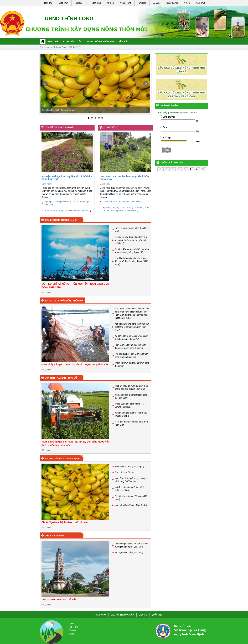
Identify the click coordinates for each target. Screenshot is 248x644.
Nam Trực (200, 3)
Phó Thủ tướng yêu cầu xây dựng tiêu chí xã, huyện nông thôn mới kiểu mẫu (132, 261)
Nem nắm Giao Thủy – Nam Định (130, 505)
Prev (45, 84)
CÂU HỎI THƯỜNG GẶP (122, 615)
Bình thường (169, 117)
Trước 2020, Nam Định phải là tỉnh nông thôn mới (67, 211)
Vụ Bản (156, 3)
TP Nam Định (95, 3)
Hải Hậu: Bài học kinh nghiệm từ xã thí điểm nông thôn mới (67, 178)
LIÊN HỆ (143, 615)
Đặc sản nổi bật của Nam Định (62, 459)
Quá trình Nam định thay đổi (61, 378)
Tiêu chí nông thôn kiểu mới (61, 220)
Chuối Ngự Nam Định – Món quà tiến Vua (65, 522)
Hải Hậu (78, 3)
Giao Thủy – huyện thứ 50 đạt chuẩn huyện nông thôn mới (75, 364)
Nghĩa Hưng (125, 3)
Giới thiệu (54, 42)
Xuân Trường (172, 3)
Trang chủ (48, 3)
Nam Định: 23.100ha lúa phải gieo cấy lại (121, 202)
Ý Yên (187, 3)
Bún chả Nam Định (123, 472)
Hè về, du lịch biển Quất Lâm (128, 553)
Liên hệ (122, 42)
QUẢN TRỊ (157, 615)
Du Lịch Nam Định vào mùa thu (59, 599)
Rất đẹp (167, 138)
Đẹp (165, 127)
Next (146, 84)
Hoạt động (111, 127)
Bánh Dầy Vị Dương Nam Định (129, 467)
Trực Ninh (142, 3)
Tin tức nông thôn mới (100, 42)
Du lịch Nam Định (55, 536)
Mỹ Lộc (110, 3)
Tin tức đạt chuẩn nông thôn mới (64, 301)
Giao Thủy (64, 3)
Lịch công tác (73, 42)
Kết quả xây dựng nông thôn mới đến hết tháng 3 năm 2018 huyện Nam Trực (132, 327)
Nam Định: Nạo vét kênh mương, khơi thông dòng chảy (125, 178)
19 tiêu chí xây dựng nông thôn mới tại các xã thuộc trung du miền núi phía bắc (131, 240)
